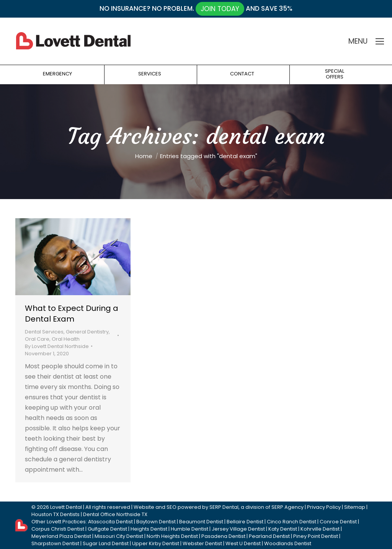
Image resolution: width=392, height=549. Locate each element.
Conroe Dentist (338, 522)
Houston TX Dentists (56, 514)
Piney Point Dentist (316, 536)
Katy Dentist (283, 529)
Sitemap (355, 507)
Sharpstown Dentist (55, 543)
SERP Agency (287, 507)
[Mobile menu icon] (380, 41)
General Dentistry (87, 332)
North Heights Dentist (172, 536)
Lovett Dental (66, 507)
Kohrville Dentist (320, 529)
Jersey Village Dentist (238, 529)
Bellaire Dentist (245, 522)
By (57, 346)
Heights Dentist (149, 529)
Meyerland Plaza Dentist (61, 536)
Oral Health (66, 339)
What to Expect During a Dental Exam (72, 314)
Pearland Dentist (269, 536)
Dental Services (44, 332)
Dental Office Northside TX (115, 514)
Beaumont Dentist (201, 522)
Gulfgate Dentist (107, 529)
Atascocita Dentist (110, 522)
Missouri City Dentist (119, 536)
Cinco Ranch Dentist (292, 522)
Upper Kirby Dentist (156, 543)
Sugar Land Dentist (106, 543)
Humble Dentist (189, 529)
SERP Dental (224, 507)
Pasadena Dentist (223, 536)
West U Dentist (243, 543)
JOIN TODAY (220, 9)
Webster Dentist (202, 543)
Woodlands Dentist (288, 543)
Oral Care (37, 339)
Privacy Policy (324, 507)
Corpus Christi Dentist (58, 529)
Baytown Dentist (156, 522)
